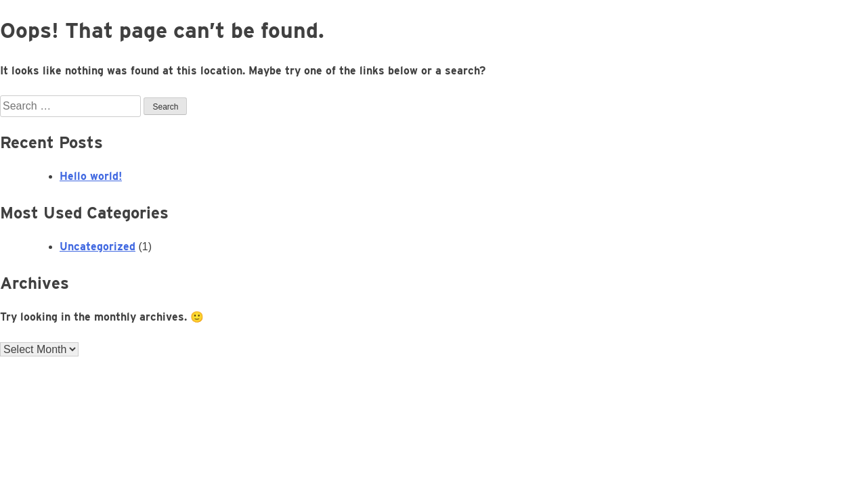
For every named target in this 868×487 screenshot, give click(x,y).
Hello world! (91, 176)
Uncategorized (97, 247)
